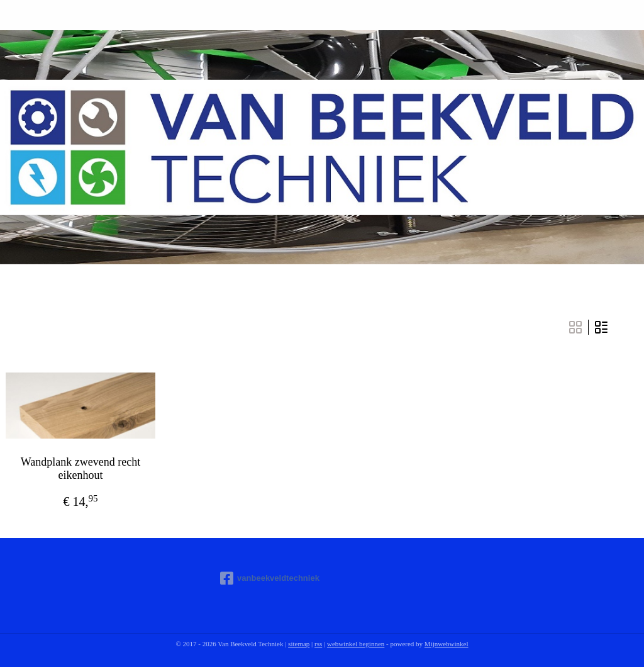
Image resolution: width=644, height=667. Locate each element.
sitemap (299, 644)
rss (318, 644)
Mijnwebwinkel (447, 644)
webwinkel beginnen (356, 644)
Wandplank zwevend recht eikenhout (80, 469)
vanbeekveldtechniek (270, 578)
